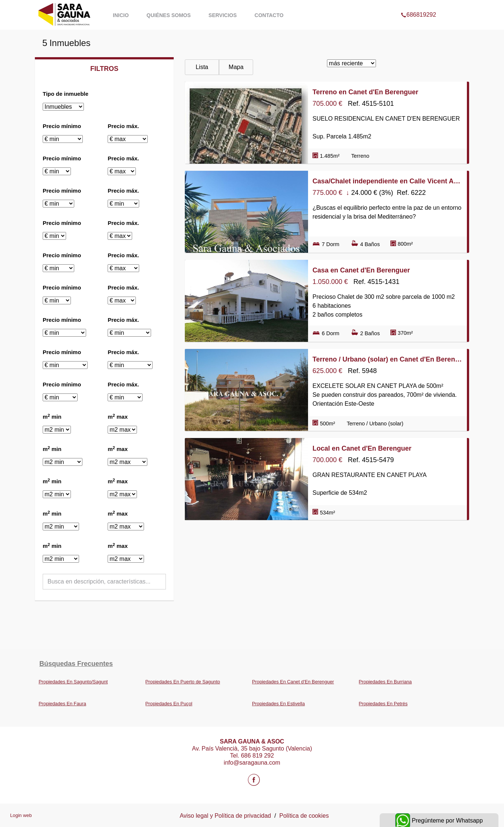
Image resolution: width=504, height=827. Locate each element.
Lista (202, 67)
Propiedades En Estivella (278, 704)
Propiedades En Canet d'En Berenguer (293, 682)
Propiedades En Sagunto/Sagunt (73, 682)
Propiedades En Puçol (169, 704)
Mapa (236, 67)
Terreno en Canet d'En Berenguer (365, 92)
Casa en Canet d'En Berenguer (361, 270)
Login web (21, 815)
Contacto (269, 15)
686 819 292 (257, 756)
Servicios (223, 15)
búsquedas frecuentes (76, 664)
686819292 (418, 5)
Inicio (121, 15)
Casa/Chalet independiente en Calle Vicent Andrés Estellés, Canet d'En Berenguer (387, 181)
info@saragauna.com (252, 763)
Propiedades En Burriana (385, 682)
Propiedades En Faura (62, 704)
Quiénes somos (169, 15)
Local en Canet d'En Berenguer (362, 448)
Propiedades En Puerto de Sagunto (183, 682)
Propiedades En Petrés (383, 704)
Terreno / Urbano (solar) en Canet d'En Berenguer (387, 359)
